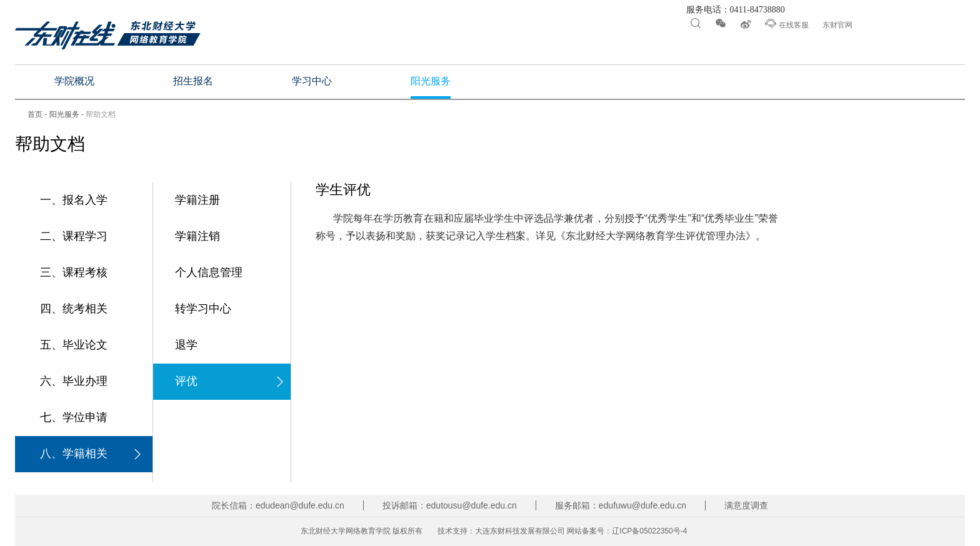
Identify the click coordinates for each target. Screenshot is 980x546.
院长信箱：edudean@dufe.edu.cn (278, 505)
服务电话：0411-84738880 (734, 10)
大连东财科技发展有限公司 (520, 531)
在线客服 (787, 24)
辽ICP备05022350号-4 (649, 531)
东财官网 (837, 25)
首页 (35, 114)
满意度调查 (746, 505)
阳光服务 (64, 114)
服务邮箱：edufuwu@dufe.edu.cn (621, 505)
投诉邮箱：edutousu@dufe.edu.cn (450, 505)
